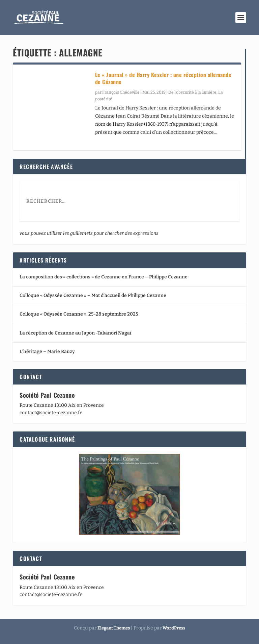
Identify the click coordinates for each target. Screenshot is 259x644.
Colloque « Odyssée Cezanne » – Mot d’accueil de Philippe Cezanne (93, 295)
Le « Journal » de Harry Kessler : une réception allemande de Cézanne (163, 78)
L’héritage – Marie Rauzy (47, 352)
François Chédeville (121, 92)
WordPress (174, 628)
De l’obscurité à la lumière (192, 92)
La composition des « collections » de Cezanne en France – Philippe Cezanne (104, 277)
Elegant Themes (114, 628)
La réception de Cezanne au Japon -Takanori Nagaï (75, 333)
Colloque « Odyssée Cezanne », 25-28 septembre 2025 (79, 314)
